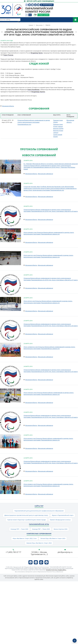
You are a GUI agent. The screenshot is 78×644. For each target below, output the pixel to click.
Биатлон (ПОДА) (58, 128)
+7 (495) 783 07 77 (13, 552)
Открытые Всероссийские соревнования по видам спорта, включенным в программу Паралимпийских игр (34, 122)
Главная (31, 25)
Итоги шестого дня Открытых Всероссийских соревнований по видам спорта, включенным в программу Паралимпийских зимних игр (48, 256)
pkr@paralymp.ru (65, 552)
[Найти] (19, 22)
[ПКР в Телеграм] (47, 562)
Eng (30, 15)
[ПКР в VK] (30, 562)
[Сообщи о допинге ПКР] (43, 15)
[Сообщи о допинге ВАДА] (35, 15)
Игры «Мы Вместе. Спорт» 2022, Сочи (25, 539)
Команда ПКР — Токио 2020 (19, 529)
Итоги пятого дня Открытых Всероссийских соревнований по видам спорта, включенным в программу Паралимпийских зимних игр (48, 302)
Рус (27, 15)
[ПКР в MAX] (41, 562)
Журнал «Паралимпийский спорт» (63, 515)
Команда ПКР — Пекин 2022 (41, 529)
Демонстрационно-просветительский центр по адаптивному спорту (26, 515)
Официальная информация (45, 174)
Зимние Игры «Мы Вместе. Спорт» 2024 (39, 543)
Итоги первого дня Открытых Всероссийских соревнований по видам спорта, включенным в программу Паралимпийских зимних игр (48, 485)
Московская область (8, 106)
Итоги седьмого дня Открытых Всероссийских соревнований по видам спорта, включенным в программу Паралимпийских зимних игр (49, 233)
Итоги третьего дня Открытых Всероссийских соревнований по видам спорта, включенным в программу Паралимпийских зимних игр (49, 393)
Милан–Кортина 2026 (61, 529)
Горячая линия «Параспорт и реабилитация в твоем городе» (27, 520)
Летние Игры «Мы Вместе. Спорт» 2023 (53, 539)
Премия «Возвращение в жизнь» (60, 520)
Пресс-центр (39, 25)
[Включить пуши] (75, 641)
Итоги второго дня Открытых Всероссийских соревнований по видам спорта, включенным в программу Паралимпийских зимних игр (48, 439)
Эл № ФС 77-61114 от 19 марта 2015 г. (56, 570)
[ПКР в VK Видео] (36, 562)
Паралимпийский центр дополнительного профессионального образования (39, 511)
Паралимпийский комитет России (39, 10)
